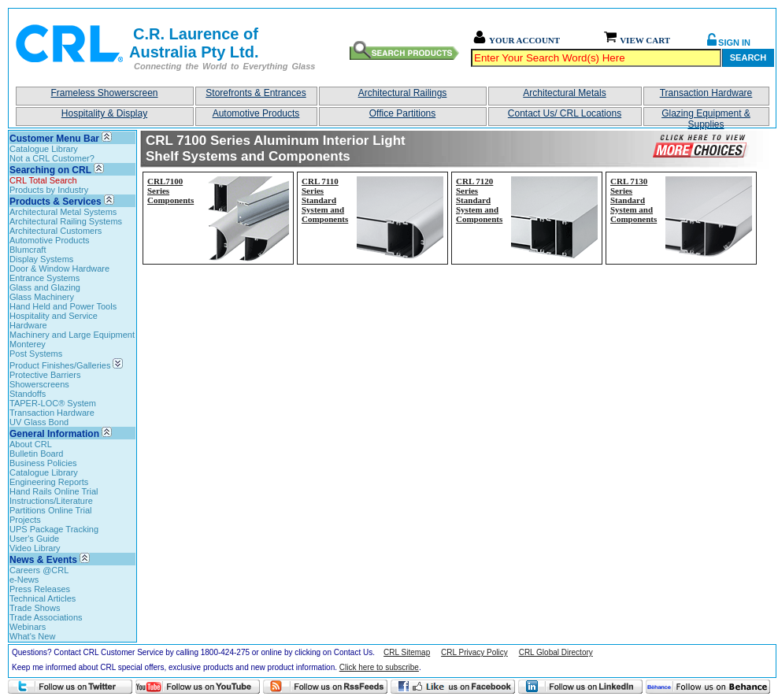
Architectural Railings (403, 93)
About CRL (31, 444)
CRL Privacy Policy (474, 652)
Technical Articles (43, 598)
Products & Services (56, 202)
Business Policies (43, 463)
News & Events (43, 560)
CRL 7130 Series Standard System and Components (634, 200)
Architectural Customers (56, 231)
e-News (24, 580)
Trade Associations (46, 617)
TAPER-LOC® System (53, 403)
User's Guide (34, 539)
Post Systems (36, 354)
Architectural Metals (564, 93)
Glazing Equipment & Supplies (706, 117)
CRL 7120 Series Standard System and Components (479, 200)
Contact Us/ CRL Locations (565, 113)
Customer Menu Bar (54, 139)
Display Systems (41, 259)
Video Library (35, 548)
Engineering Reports (49, 482)
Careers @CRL (39, 570)
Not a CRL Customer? (52, 158)
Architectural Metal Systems (63, 212)
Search (748, 57)
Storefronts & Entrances (256, 93)
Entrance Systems (44, 278)
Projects (25, 520)
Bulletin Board (37, 454)
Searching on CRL (50, 170)
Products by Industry (49, 190)
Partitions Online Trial (51, 510)
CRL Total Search (43, 180)
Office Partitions (402, 113)
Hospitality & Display (104, 113)
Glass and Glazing (45, 287)
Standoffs (28, 394)
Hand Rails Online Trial (54, 491)
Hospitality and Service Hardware (54, 320)
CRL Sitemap (407, 652)
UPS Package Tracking (54, 529)
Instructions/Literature (51, 501)
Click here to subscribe (379, 667)
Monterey (28, 344)
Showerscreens (39, 384)
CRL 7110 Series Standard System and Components (325, 200)
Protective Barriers (45, 375)
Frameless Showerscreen (104, 93)
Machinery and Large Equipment (72, 335)
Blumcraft (28, 250)
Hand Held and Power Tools (63, 306)
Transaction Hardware (706, 93)
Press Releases (40, 589)
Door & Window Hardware (59, 269)
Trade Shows (35, 608)
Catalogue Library (44, 149)
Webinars (28, 627)
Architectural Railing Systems (66, 221)
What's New (32, 636)
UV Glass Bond (39, 422)
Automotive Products (256, 113)
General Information (54, 434)
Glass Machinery (42, 297)
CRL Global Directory (556, 652)
